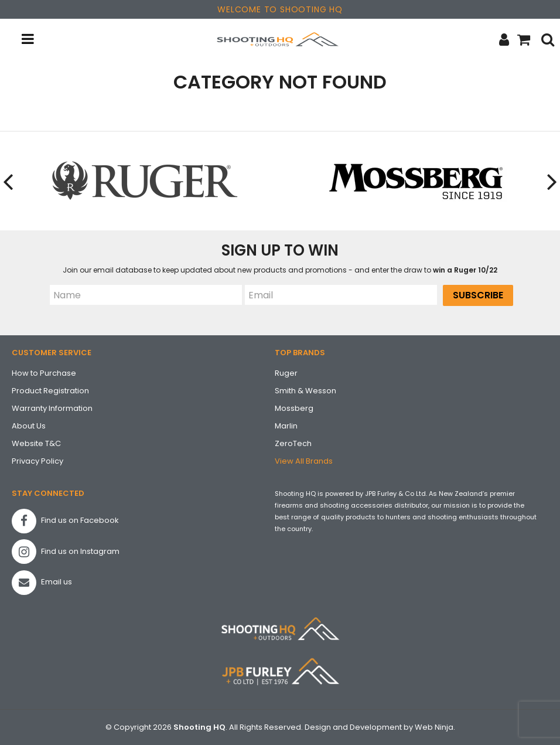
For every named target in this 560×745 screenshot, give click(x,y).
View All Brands (304, 461)
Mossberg (294, 408)
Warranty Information (52, 408)
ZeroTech (293, 443)
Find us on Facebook (65, 521)
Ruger (286, 373)
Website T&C (36, 443)
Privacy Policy (37, 461)
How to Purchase (44, 373)
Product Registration (50, 391)
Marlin (286, 426)
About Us (29, 426)
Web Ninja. (435, 727)
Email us (42, 583)
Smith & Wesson (305, 391)
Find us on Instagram (66, 552)
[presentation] (9, 181)
